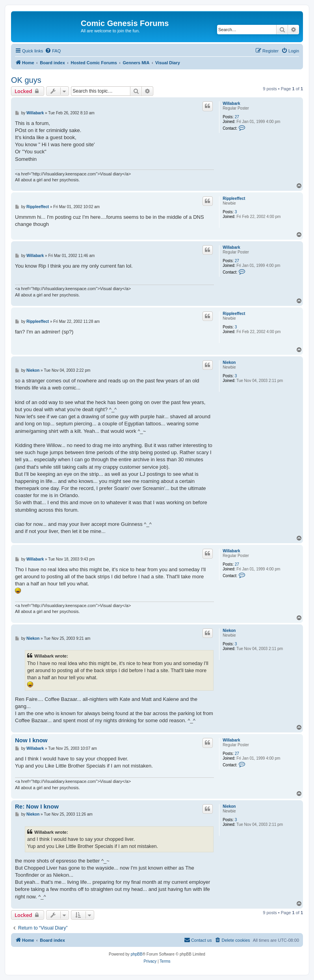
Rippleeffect (234, 198)
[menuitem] (53, 51)
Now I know (31, 740)
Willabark (231, 103)
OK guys (26, 80)
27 (237, 117)
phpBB (137, 954)
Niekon (229, 362)
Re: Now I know (37, 806)
